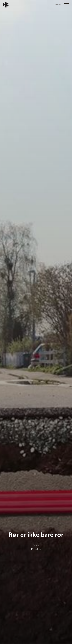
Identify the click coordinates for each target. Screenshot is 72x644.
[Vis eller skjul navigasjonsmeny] (67, 4)
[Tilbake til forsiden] (4, 5)
